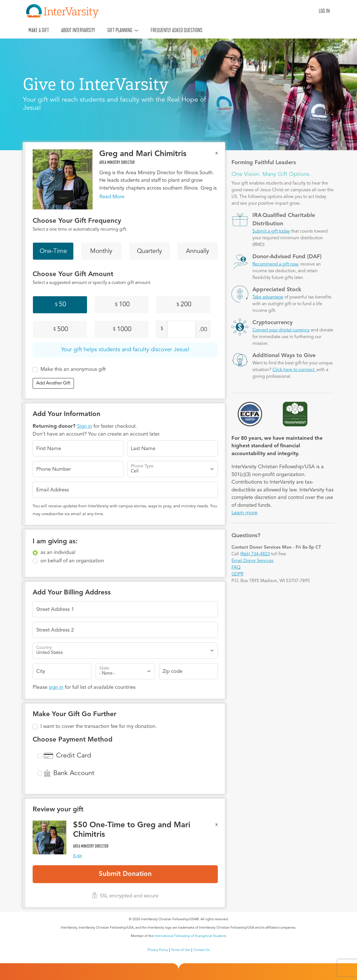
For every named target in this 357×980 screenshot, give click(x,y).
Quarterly (149, 251)
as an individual (58, 553)
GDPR (237, 574)
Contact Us (201, 950)
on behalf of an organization (72, 561)
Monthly (101, 251)
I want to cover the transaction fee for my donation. (99, 726)
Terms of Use (181, 950)
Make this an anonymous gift (73, 369)
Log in (324, 11)
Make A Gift (39, 30)
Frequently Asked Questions (177, 30)
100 (122, 305)
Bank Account (74, 773)
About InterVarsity (78, 30)
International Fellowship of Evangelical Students (190, 936)
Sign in (85, 426)
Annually (198, 251)
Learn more (244, 513)
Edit (78, 857)
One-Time (53, 251)
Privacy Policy (158, 950)
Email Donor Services (252, 561)
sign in (56, 687)
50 (61, 305)
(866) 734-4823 (255, 554)
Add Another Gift (53, 383)
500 (61, 329)
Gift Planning (120, 30)
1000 (122, 329)
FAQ (236, 568)
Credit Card (74, 756)
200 (184, 305)
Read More (112, 197)
